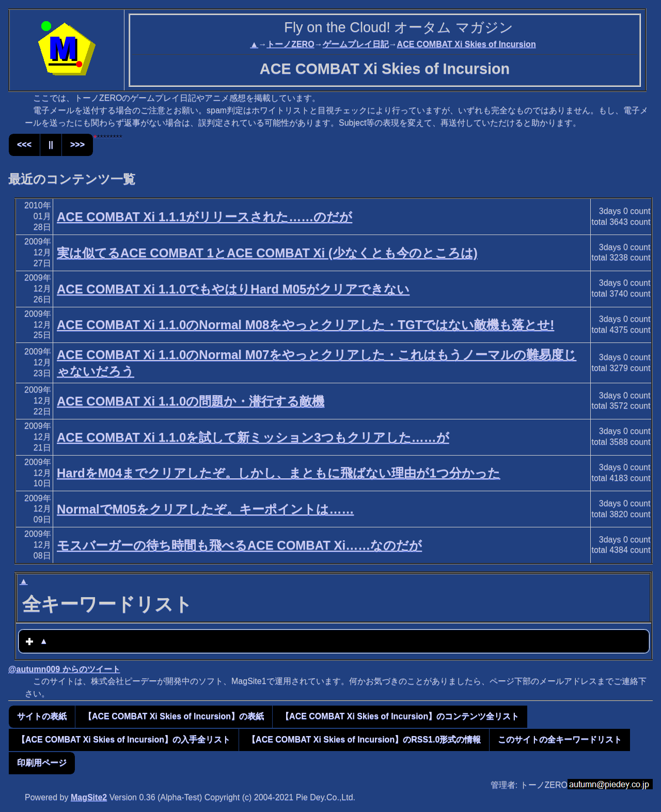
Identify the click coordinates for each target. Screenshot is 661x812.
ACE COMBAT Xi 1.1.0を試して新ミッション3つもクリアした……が (253, 437)
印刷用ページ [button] (42, 763)
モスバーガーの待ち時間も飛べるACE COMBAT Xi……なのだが (239, 545)
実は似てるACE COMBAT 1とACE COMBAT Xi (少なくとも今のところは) (267, 253)
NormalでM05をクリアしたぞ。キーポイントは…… (205, 509)
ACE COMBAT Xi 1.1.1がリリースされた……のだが (204, 217)
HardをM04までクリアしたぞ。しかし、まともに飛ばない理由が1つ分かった (279, 473)
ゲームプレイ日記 (356, 44)
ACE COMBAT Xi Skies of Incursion (467, 44)
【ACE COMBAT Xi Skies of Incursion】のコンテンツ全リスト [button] (400, 716)
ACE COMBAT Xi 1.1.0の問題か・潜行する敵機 (191, 401)
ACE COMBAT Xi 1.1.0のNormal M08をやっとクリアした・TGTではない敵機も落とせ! (305, 325)
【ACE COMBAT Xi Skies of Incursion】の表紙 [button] (174, 716)
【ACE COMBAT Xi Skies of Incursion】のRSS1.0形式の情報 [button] (364, 739)
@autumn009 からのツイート (64, 669)
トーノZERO (290, 44)
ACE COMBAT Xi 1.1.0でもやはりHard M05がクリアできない (233, 289)
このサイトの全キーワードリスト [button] (560, 739)
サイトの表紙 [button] (42, 716)
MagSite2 (89, 797)
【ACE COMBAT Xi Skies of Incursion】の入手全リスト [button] (124, 739)
